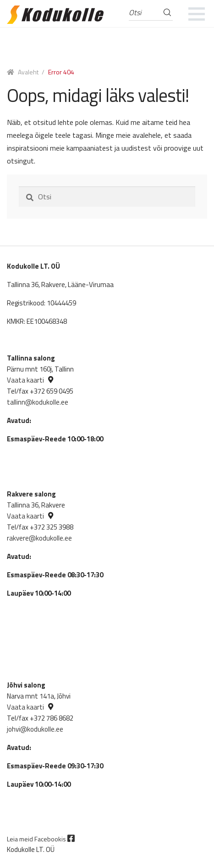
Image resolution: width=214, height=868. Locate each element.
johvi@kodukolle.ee (35, 729)
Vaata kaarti (25, 380)
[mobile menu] (197, 14)
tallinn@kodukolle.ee (38, 402)
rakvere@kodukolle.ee (39, 538)
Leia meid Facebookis (41, 839)
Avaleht (28, 72)
